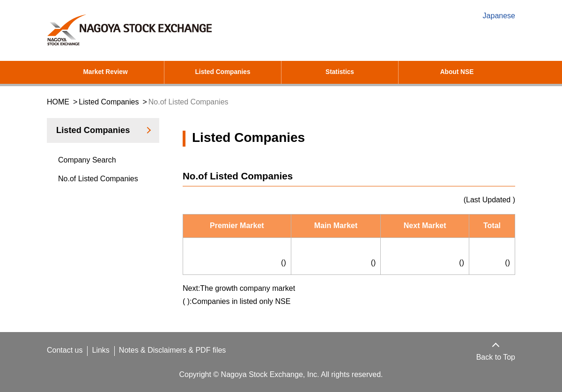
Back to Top (494, 357)
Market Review (106, 72)
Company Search (87, 160)
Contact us (66, 350)
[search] (445, 42)
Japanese (499, 16)
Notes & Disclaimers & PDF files (176, 350)
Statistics (340, 72)
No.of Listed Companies (100, 179)
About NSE (457, 72)
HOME (58, 102)
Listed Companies (223, 72)
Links (103, 350)
